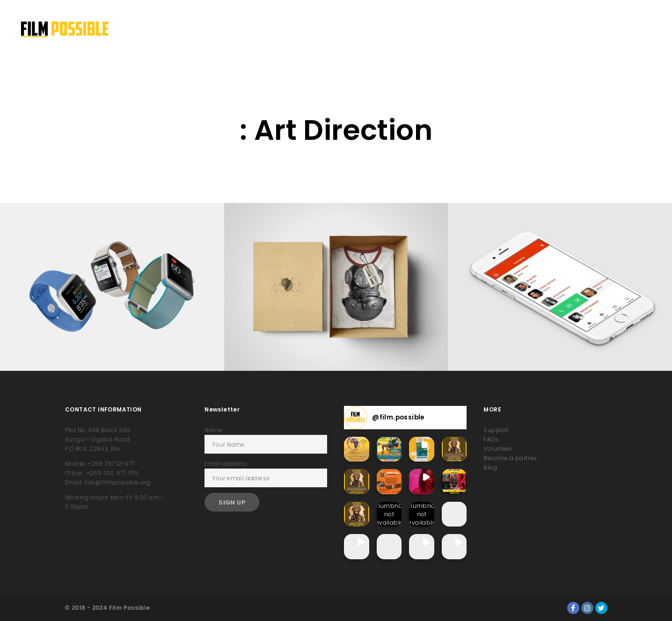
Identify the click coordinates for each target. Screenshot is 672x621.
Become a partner (510, 458)
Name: (214, 430)
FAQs (491, 439)
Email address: (226, 464)
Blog (490, 467)
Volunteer (498, 449)
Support (496, 430)
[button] (357, 449)
